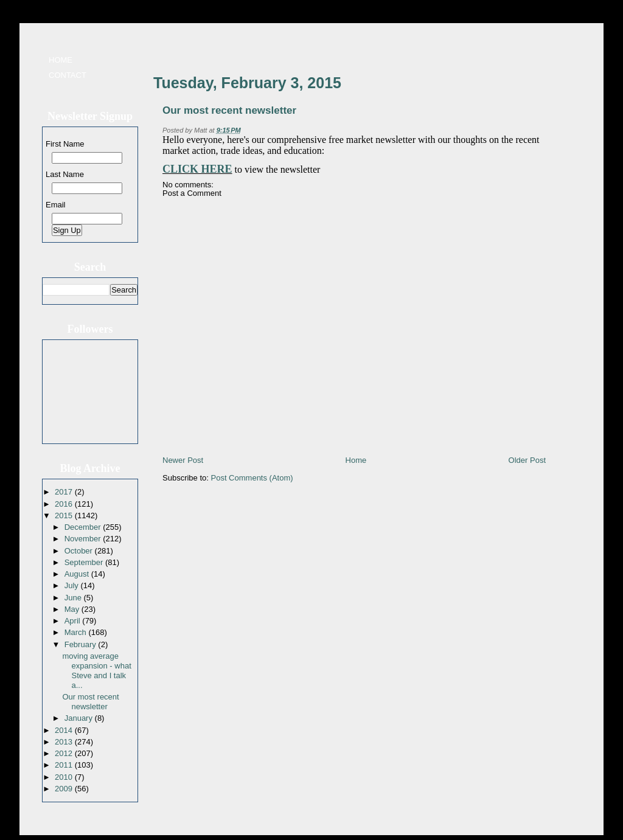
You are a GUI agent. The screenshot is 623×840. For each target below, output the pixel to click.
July (73, 585)
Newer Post (183, 460)
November (84, 539)
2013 (65, 742)
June (74, 598)
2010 (65, 777)
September (85, 562)
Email (56, 205)
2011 (65, 765)
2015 (65, 515)
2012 (65, 753)
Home (61, 60)
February (82, 644)
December (84, 527)
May (73, 609)
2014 (65, 730)
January (80, 718)
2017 (65, 492)
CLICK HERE (197, 169)
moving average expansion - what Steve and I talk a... (96, 671)
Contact (68, 75)
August (78, 574)
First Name (65, 144)
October (80, 551)
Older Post (527, 460)
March (77, 632)
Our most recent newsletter (90, 702)
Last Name (65, 174)
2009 (65, 789)
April (74, 621)
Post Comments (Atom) (252, 478)
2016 (65, 504)
